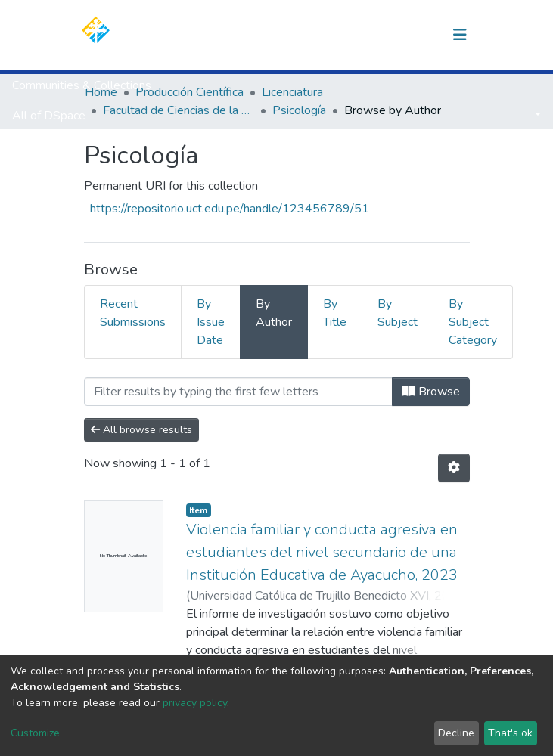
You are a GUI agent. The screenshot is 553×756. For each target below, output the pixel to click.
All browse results (141, 430)
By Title (335, 313)
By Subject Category (473, 322)
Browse (431, 392)
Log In (415, 35)
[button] (382, 35)
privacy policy (195, 703)
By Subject (398, 313)
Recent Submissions (133, 313)
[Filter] (238, 392)
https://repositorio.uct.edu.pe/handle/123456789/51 (230, 209)
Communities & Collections (82, 85)
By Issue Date (211, 322)
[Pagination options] (454, 468)
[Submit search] (359, 35)
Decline (456, 733)
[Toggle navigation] (460, 35)
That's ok (510, 733)
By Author (274, 313)
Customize (35, 733)
